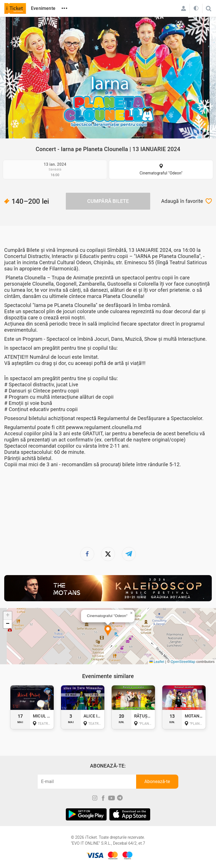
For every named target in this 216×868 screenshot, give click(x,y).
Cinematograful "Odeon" (161, 173)
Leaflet (157, 662)
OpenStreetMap (183, 662)
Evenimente (43, 8)
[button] (108, 631)
